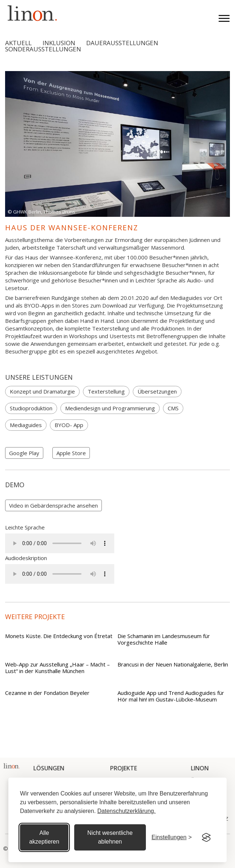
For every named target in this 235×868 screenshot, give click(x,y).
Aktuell (18, 43)
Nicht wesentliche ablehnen (110, 837)
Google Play (24, 453)
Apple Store (71, 453)
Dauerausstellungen (122, 43)
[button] (220, 18)
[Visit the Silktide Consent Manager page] (206, 837)
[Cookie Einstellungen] (172, 837)
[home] (31, 13)
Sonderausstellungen (43, 49)
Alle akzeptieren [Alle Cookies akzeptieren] (44, 837)
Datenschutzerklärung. (127, 811)
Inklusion (59, 43)
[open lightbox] (53, 505)
